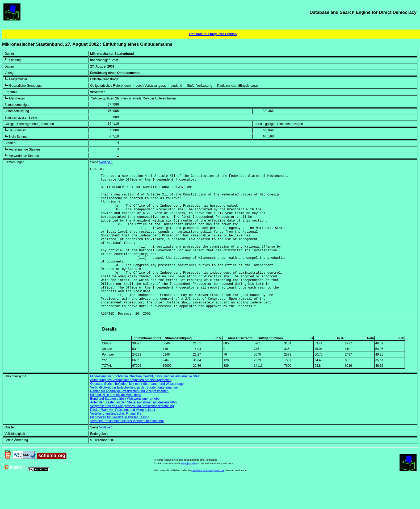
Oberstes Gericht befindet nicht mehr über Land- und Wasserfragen (138, 414)
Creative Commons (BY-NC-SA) (208, 501)
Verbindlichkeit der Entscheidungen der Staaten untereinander (134, 418)
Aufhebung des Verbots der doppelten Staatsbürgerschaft (131, 410)
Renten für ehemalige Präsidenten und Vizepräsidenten (129, 422)
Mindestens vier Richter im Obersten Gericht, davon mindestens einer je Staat (145, 407)
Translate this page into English (213, 34)
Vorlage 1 (106, 162)
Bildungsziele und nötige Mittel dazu (115, 425)
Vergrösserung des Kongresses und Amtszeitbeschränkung (132, 436)
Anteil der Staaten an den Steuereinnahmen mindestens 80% (133, 433)
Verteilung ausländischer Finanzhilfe (116, 444)
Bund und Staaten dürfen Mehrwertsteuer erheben (126, 429)
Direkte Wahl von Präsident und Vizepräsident (123, 440)
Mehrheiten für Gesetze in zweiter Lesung (120, 448)
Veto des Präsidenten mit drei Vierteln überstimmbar (127, 451)
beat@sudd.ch (189, 494)
